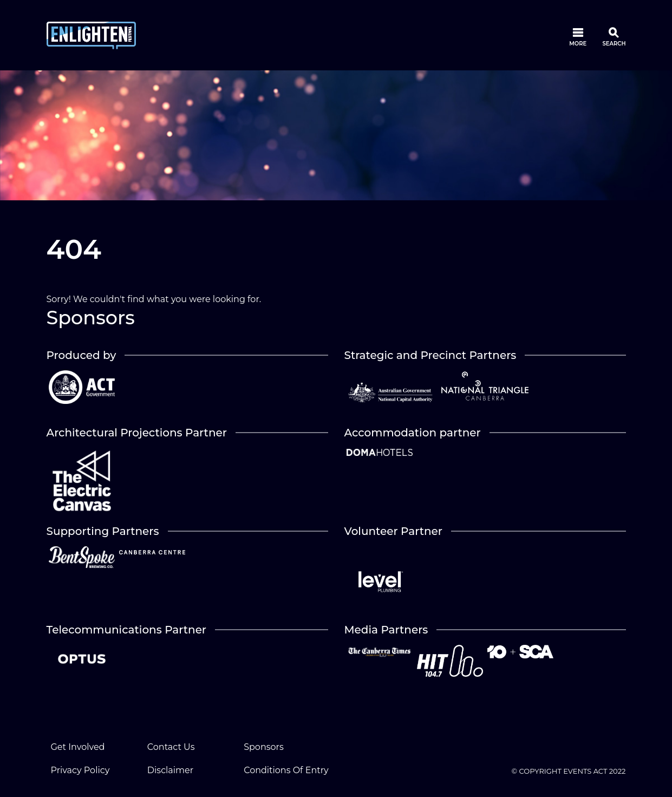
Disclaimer (170, 770)
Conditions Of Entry (286, 770)
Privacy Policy (80, 770)
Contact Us (171, 747)
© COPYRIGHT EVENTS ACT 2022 (569, 771)
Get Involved (78, 747)
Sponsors (264, 747)
